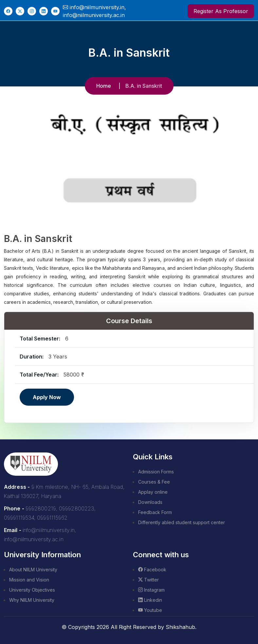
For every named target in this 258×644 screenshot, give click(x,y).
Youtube (150, 610)
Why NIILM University (32, 600)
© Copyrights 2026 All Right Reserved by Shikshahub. (129, 627)
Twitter (148, 580)
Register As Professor (221, 11)
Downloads (150, 502)
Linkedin (150, 600)
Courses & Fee (154, 482)
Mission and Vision (29, 580)
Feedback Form (155, 512)
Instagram (151, 590)
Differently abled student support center (182, 522)
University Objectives (32, 590)
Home (104, 86)
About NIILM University (33, 570)
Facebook (152, 570)
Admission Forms (156, 472)
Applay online (153, 492)
